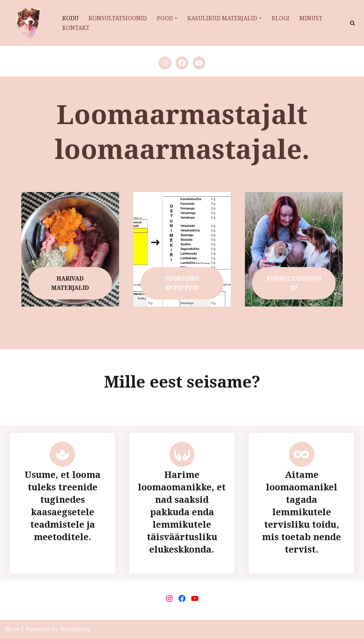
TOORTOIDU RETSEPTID (182, 283)
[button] (176, 18)
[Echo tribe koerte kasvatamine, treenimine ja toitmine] (28, 23)
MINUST (311, 18)
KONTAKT (76, 28)
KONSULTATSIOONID (118, 18)
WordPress (75, 629)
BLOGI (280, 18)
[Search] (352, 23)
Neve (12, 629)
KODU (70, 18)
